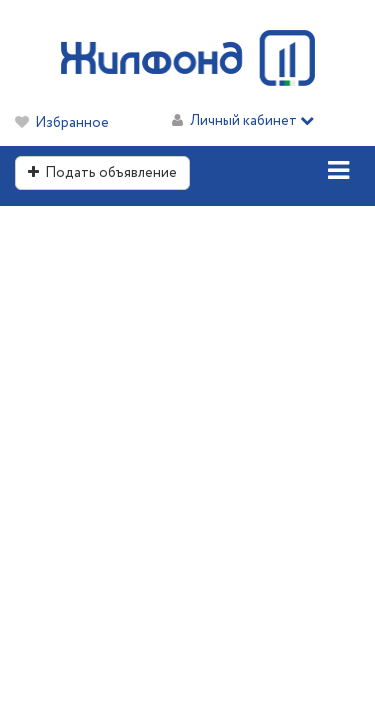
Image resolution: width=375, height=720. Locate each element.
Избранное (72, 123)
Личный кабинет (252, 121)
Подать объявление (102, 173)
